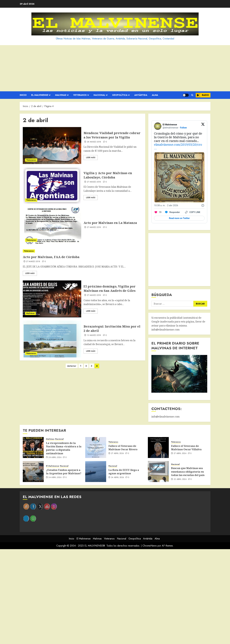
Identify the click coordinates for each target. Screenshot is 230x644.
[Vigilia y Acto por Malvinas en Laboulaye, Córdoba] (52, 186)
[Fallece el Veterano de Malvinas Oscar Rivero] (96, 448)
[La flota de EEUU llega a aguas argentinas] (96, 472)
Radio (202, 95)
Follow (183, 128)
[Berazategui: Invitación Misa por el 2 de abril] (52, 339)
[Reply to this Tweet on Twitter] (172, 212)
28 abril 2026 (55, 458)
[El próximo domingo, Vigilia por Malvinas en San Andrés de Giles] (52, 299)
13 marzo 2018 (94, 335)
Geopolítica (120, 95)
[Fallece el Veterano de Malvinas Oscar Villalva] (158, 448)
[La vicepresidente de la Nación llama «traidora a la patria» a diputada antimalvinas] (33, 448)
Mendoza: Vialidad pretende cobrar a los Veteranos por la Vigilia (112, 135)
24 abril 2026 (55, 478)
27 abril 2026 (118, 454)
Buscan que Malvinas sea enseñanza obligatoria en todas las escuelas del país (188, 472)
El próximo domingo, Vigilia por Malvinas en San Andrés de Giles (110, 289)
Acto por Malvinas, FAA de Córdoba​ (51, 257)
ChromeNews (150, 546)
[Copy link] (192, 212)
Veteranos (80, 95)
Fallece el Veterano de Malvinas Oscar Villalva (186, 448)
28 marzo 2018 (94, 142)
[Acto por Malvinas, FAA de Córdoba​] (83, 251)
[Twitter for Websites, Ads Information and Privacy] (203, 205)
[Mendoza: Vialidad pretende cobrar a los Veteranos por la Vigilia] (52, 146)
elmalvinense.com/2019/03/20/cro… (178, 146)
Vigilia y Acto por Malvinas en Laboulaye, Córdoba (108, 175)
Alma (155, 95)
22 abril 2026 (180, 479)
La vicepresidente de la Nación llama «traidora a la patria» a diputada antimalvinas (64, 448)
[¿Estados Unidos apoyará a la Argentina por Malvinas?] (33, 472)
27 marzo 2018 (94, 182)
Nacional (99, 95)
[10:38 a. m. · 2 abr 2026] (166, 205)
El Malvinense (40, 95)
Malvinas (61, 95)
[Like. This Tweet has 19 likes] (158, 212)
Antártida (141, 95)
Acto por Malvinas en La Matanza (110, 223)
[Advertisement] (115, 68)
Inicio (23, 95)
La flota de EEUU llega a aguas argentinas (124, 472)
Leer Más (91, 158)
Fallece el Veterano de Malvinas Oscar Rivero (123, 448)
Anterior (72, 366)
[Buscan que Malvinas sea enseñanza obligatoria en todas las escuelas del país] (158, 472)
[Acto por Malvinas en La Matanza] (52, 226)
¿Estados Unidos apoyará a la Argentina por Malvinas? (64, 472)
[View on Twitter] (203, 126)
